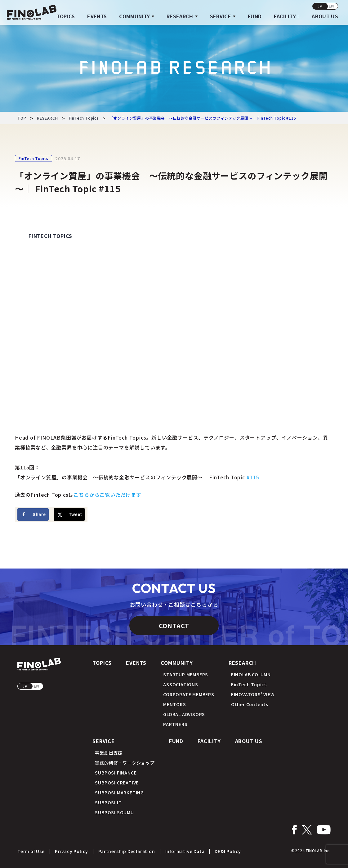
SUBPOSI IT (108, 802)
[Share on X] (69, 514)
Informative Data (185, 851)
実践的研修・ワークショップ (125, 763)
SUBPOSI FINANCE (116, 773)
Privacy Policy (71, 851)
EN (331, 6)
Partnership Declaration (127, 851)
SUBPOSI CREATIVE (117, 783)
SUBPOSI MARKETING (119, 793)
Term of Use (31, 851)
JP (320, 6)
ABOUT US (325, 16)
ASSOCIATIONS (181, 684)
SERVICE (221, 16)
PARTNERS (175, 724)
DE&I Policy (228, 851)
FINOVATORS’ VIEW (253, 694)
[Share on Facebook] (33, 514)
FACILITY (285, 16)
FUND (255, 16)
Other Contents (250, 704)
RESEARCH (180, 16)
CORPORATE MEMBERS (189, 694)
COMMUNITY (134, 16)
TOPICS (66, 16)
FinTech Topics (33, 158)
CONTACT (174, 626)
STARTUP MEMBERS (186, 674)
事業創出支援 (109, 753)
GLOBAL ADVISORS (184, 714)
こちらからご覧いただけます (107, 495)
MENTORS (175, 704)
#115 (253, 477)
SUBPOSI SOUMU (114, 812)
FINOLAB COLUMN (251, 674)
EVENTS (97, 16)
